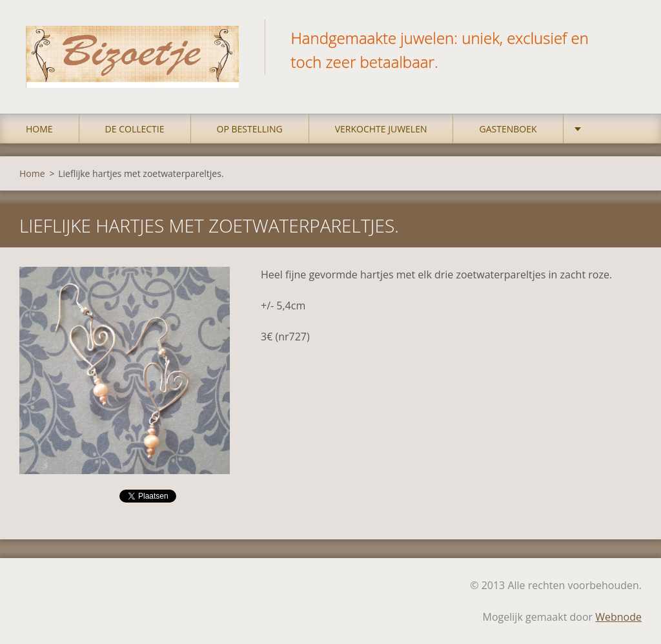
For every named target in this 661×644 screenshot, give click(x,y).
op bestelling (250, 129)
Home (39, 129)
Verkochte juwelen (381, 129)
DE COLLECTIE (135, 129)
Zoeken (627, 37)
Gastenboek (508, 129)
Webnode (618, 617)
